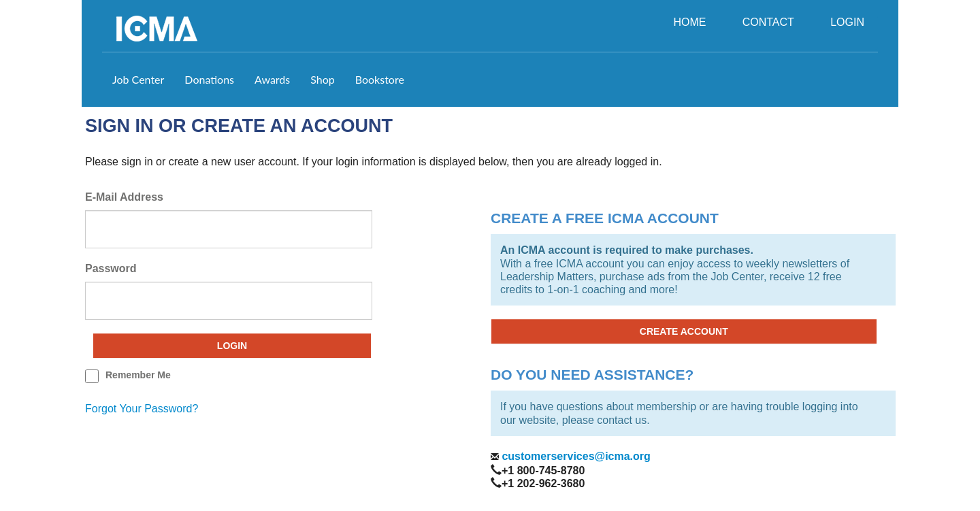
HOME (689, 22)
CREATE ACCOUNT (684, 331)
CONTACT (768, 22)
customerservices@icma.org (575, 456)
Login (232, 346)
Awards (272, 79)
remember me (138, 375)
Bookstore (380, 79)
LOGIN (847, 22)
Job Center (138, 79)
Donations (209, 79)
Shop (323, 79)
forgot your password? (142, 409)
